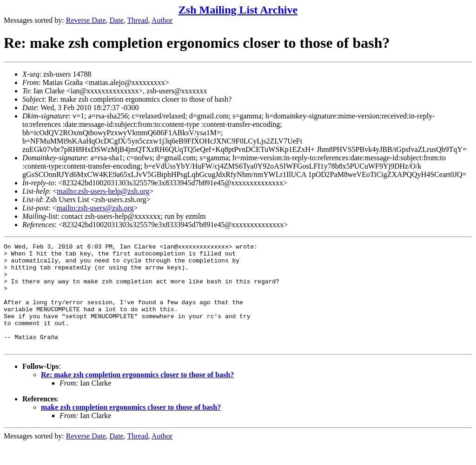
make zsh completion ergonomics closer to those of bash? (131, 428)
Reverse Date (86, 20)
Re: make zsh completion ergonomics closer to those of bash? (137, 396)
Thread (137, 20)
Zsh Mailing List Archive (238, 10)
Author (162, 20)
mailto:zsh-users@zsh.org (95, 208)
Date (117, 20)
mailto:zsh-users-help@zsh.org (103, 191)
